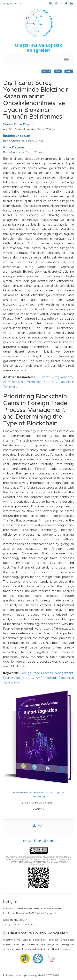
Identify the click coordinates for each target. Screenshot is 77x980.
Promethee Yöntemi (41, 382)
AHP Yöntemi (13, 382)
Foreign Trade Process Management (47, 673)
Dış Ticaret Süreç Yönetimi (54, 377)
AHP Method (46, 678)
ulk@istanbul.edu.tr (15, 3)
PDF (38, 826)
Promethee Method (18, 678)
